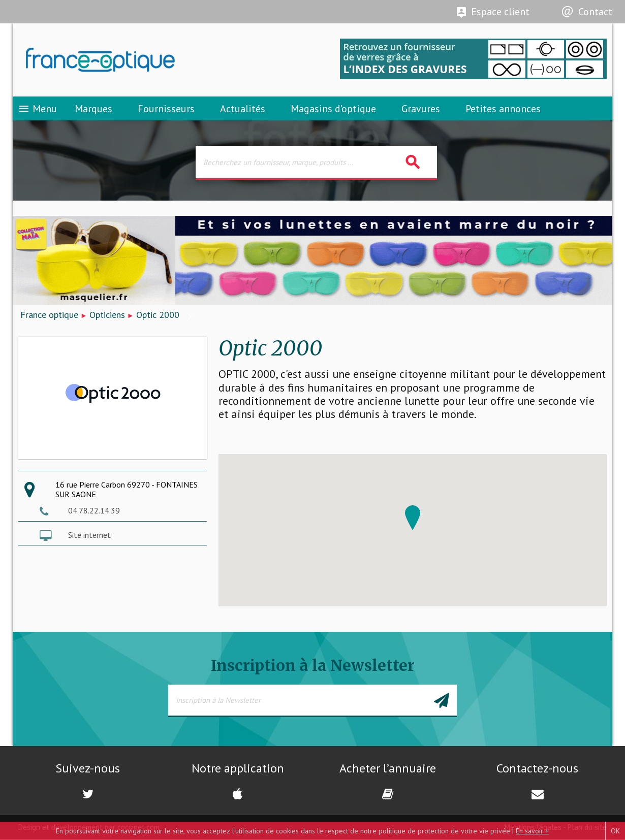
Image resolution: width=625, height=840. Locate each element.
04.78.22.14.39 (94, 511)
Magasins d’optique (333, 109)
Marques (93, 109)
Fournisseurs (166, 109)
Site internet (89, 535)
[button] (413, 518)
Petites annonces (503, 109)
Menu (37, 109)
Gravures (421, 109)
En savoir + (532, 831)
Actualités (243, 109)
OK (615, 831)
